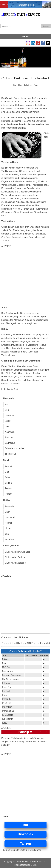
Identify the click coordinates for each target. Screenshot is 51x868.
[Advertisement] (26, 277)
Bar (7, 405)
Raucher (9, 437)
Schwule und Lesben (15, 448)
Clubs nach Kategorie (15, 563)
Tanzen (26, 843)
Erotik (8, 421)
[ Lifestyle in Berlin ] (11, 389)
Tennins (9, 488)
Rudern (8, 494)
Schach (8, 477)
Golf (7, 472)
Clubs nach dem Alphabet (17, 552)
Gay (7, 426)
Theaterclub (11, 454)
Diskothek (10, 416)
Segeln (8, 483)
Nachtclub (10, 432)
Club (7, 410)
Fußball (8, 466)
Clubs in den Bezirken (16, 557)
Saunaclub (10, 443)
